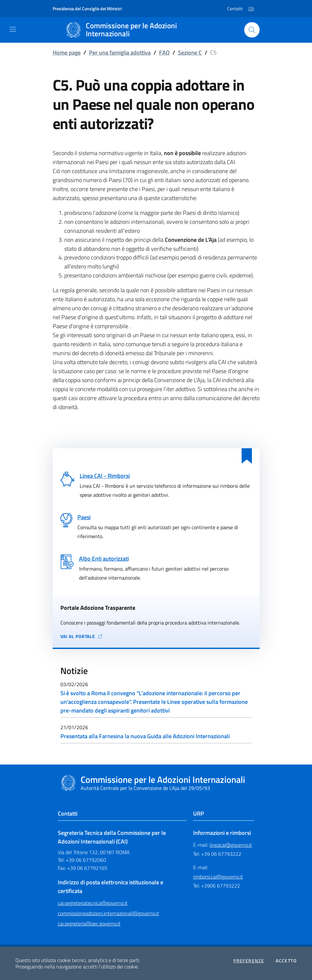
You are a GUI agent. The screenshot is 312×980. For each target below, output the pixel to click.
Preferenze (249, 961)
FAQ (164, 52)
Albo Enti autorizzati (104, 559)
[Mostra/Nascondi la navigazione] (13, 29)
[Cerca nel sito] (252, 30)
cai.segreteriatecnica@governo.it (93, 903)
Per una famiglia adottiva (120, 52)
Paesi (84, 517)
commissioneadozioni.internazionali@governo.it (108, 913)
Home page (67, 52)
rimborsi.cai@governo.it (218, 877)
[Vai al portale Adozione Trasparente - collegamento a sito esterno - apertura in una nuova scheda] (156, 636)
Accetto (286, 961)
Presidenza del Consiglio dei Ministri (87, 9)
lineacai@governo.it (231, 845)
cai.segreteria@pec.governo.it (89, 923)
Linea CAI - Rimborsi (105, 476)
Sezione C (190, 52)
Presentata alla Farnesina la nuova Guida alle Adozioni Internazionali (145, 736)
